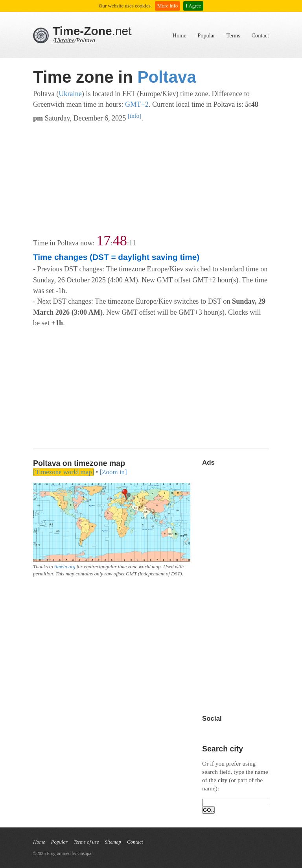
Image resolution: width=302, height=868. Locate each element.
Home (180, 35)
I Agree (193, 6)
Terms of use (86, 842)
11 (133, 243)
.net (92, 31)
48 (120, 241)
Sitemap (113, 842)
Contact (260, 35)
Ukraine (64, 40)
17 (103, 241)
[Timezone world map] (64, 472)
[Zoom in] (113, 472)
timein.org (65, 567)
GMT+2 (137, 104)
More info (168, 6)
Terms (233, 35)
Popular (206, 35)
